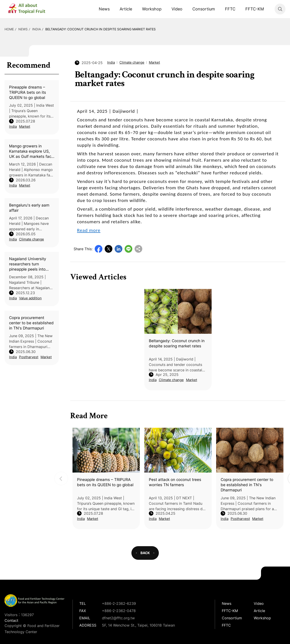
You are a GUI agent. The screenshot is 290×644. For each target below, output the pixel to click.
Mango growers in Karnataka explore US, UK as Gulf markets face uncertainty (31, 151)
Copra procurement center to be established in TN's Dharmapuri (31, 323)
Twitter (109, 249)
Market (25, 126)
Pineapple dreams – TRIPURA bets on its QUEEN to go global (28, 92)
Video (177, 9)
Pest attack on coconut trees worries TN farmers (175, 482)
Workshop (152, 9)
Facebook (99, 249)
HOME (9, 29)
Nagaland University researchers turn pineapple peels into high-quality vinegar (28, 264)
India (36, 29)
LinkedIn (118, 249)
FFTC (230, 9)
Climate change (31, 239)
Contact (11, 620)
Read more (89, 230)
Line (128, 249)
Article (126, 9)
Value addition (30, 298)
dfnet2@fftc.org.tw (118, 618)
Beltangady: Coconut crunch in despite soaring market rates (100, 29)
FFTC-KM (255, 9)
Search (280, 9)
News (104, 9)
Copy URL (138, 249)
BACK (145, 553)
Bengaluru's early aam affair (29, 208)
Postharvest (29, 357)
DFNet (31, 9)
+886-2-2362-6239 (119, 603)
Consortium (204, 9)
